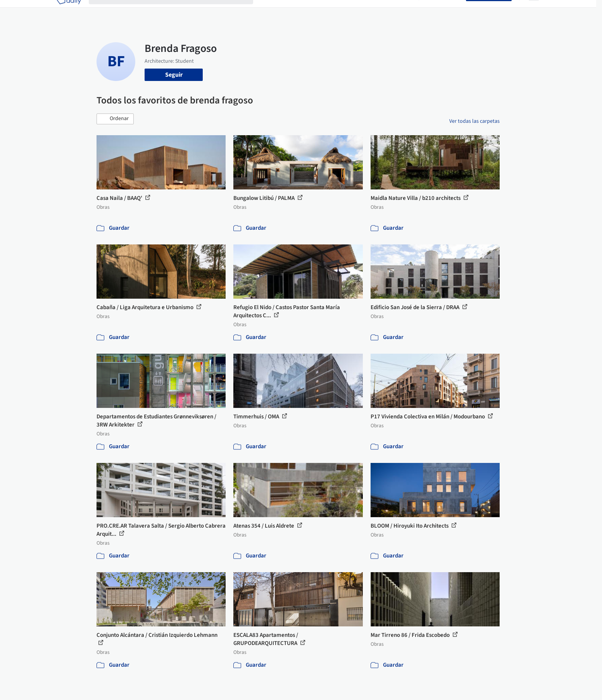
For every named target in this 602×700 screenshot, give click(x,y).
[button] (115, 119)
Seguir (174, 75)
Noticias (376, 11)
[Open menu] (534, 11)
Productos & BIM (337, 11)
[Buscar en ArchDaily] (177, 11)
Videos (402, 11)
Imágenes (296, 11)
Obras (269, 11)
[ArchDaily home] (69, 11)
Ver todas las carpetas (474, 121)
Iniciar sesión (444, 11)
